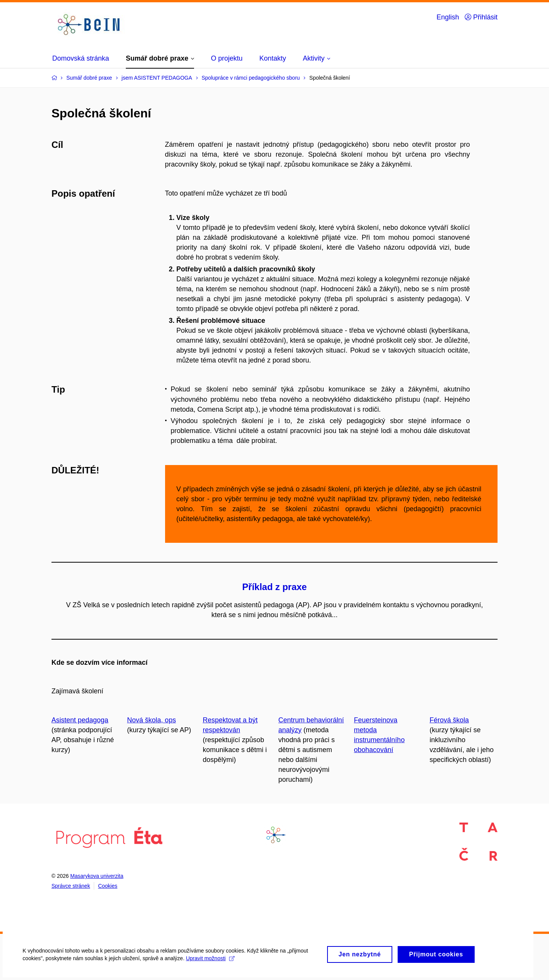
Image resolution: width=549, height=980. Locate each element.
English (448, 17)
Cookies (108, 886)
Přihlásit (481, 17)
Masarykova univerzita (97, 876)
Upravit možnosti (214, 963)
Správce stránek (71, 886)
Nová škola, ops (151, 720)
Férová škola (449, 720)
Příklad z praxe (274, 587)
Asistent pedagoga (80, 720)
